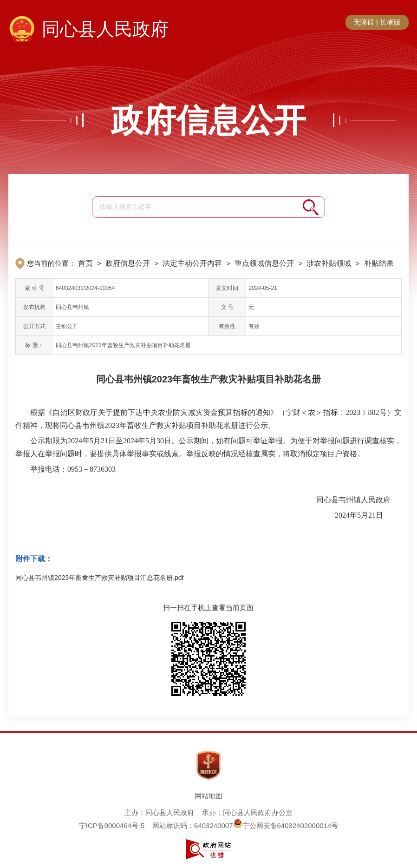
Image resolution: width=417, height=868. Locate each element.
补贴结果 (379, 263)
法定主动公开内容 (192, 263)
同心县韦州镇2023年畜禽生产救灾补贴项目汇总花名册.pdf (100, 578)
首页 (85, 263)
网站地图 (208, 796)
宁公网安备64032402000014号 (286, 825)
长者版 (390, 22)
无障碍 (364, 22)
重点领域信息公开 (264, 263)
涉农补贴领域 (329, 263)
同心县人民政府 (105, 29)
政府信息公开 (208, 120)
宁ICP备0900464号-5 (112, 825)
